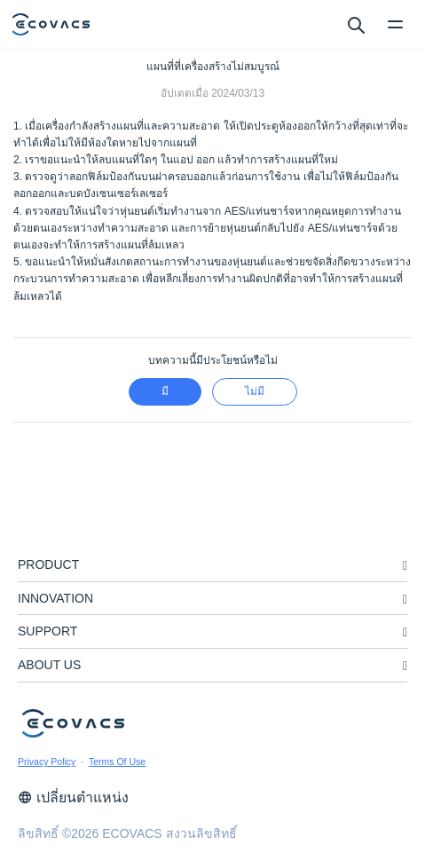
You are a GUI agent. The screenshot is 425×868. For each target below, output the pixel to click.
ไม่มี (255, 391)
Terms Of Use (117, 761)
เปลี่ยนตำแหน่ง (73, 797)
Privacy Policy (47, 761)
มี (165, 391)
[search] (355, 24)
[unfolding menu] (405, 566)
